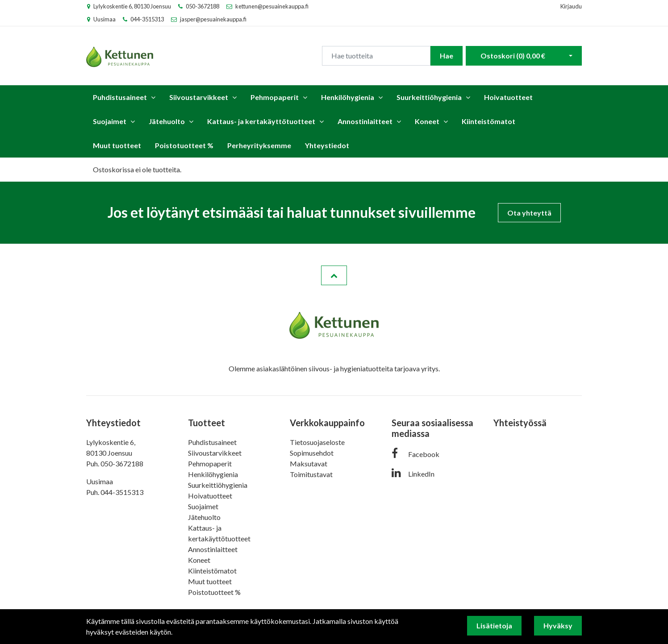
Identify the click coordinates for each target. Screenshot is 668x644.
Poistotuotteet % (184, 145)
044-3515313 (147, 19)
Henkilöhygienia (348, 97)
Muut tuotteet (117, 145)
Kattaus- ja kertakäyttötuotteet (261, 121)
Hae (447, 56)
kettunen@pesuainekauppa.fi (272, 6)
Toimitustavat (311, 474)
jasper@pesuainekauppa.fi (213, 19)
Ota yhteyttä (529, 213)
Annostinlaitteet (365, 121)
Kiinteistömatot (488, 121)
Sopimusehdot (312, 453)
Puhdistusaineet (120, 97)
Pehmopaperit (275, 97)
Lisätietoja (494, 625)
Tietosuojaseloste (317, 442)
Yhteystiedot (327, 145)
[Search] (376, 56)
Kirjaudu (571, 6)
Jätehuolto (167, 121)
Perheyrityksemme (259, 145)
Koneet (427, 121)
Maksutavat (309, 463)
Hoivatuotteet (508, 97)
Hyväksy (558, 625)
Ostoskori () (513, 56)
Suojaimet (110, 121)
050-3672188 (202, 6)
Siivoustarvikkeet (199, 97)
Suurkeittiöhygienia (429, 97)
